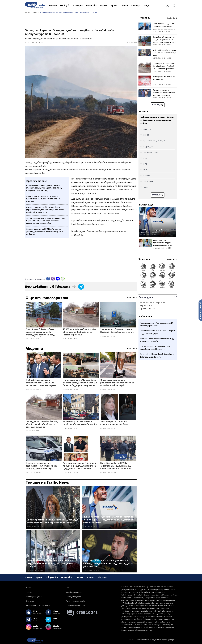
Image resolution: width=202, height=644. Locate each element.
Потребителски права (75, 601)
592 (38, 339)
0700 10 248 (87, 613)
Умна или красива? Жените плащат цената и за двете (114, 423)
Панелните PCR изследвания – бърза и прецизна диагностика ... (163, 243)
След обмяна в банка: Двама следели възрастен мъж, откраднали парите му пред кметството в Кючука (40, 332)
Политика (91, 5)
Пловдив (65, 5)
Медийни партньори (74, 592)
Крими (114, 5)
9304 (76, 472)
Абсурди (102, 577)
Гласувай (158, 195)
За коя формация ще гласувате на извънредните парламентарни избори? (157, 120)
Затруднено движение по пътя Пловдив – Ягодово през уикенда (117, 331)
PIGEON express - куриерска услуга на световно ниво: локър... (156, 231)
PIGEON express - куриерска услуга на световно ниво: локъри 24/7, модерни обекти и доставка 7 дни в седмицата (109, 520)
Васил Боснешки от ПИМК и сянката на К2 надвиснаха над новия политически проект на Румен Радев (116, 466)
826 (113, 336)
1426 (113, 389)
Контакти (30, 601)
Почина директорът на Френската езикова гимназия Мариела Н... (155, 348)
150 (169, 98)
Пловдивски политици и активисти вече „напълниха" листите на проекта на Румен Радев (41, 383)
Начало (53, 5)
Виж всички (131, 298)
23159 (39, 389)
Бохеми (90, 577)
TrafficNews (133, 43)
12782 (113, 428)
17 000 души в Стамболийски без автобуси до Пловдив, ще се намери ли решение (79, 332)
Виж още (158, 105)
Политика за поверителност (38, 605)
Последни (144, 18)
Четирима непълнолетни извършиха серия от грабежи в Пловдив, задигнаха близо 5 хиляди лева (41, 466)
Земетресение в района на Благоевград (164, 78)
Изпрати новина (200, 310)
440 (169, 71)
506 (169, 45)
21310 (96, 570)
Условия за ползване (34, 597)
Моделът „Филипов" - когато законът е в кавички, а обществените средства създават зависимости (108, 564)
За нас (28, 588)
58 (168, 32)
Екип (68, 588)
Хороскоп (144, 259)
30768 (168, 248)
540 (169, 85)
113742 (40, 527)
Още (146, 5)
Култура (136, 5)
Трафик (79, 577)
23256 (113, 472)
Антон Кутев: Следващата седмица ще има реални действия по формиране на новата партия (164, 28)
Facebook (48, 279)
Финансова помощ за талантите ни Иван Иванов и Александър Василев (165, 93)
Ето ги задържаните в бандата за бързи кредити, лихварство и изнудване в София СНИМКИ (80, 466)
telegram (58, 279)
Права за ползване (73, 597)
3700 (38, 472)
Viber (53, 279)
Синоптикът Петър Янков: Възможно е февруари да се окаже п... (157, 356)
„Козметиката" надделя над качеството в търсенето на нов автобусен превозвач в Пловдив (50, 564)
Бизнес (104, 5)
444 (75, 339)
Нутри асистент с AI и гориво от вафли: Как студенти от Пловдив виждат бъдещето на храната (80, 383)
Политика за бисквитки (76, 605)
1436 (76, 389)
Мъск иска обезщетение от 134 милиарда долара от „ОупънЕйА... (158, 340)
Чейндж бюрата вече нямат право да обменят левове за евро (80, 423)
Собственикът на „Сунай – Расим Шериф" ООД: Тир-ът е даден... (158, 332)
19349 (40, 570)
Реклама (29, 592)
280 (75, 428)
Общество (52, 577)
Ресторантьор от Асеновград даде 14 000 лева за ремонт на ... (156, 324)
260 (169, 58)
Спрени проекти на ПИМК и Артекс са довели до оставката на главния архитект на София (52, 521)
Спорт (124, 5)
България (78, 5)
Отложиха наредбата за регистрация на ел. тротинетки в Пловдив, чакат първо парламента (117, 383)
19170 (96, 527)
